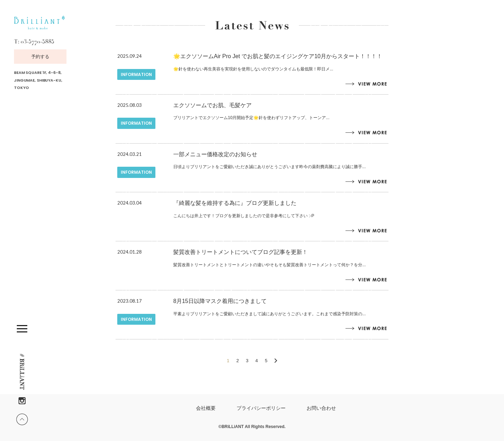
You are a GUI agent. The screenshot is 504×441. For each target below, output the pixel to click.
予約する (40, 57)
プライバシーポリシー (261, 408)
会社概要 (206, 408)
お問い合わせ (321, 408)
